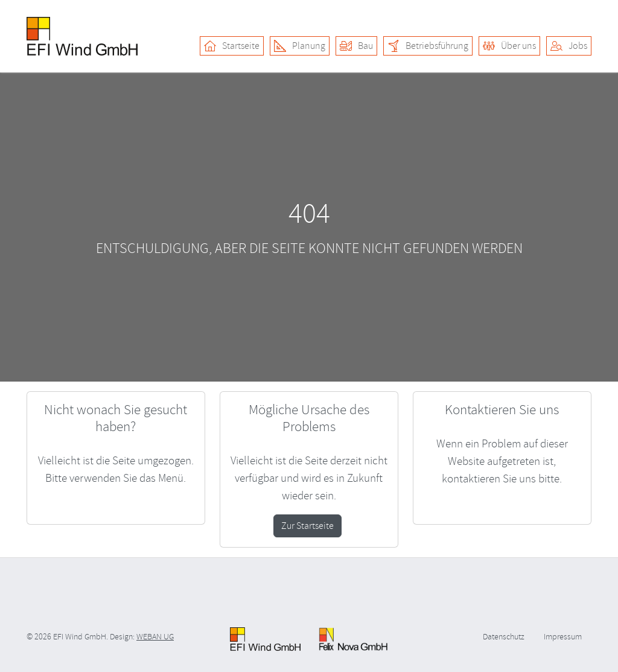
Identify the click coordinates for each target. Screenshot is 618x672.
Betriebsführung (428, 46)
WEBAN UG (155, 637)
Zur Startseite (307, 526)
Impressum (563, 637)
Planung (300, 46)
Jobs (569, 46)
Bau (356, 46)
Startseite (232, 46)
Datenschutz (504, 637)
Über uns (509, 46)
